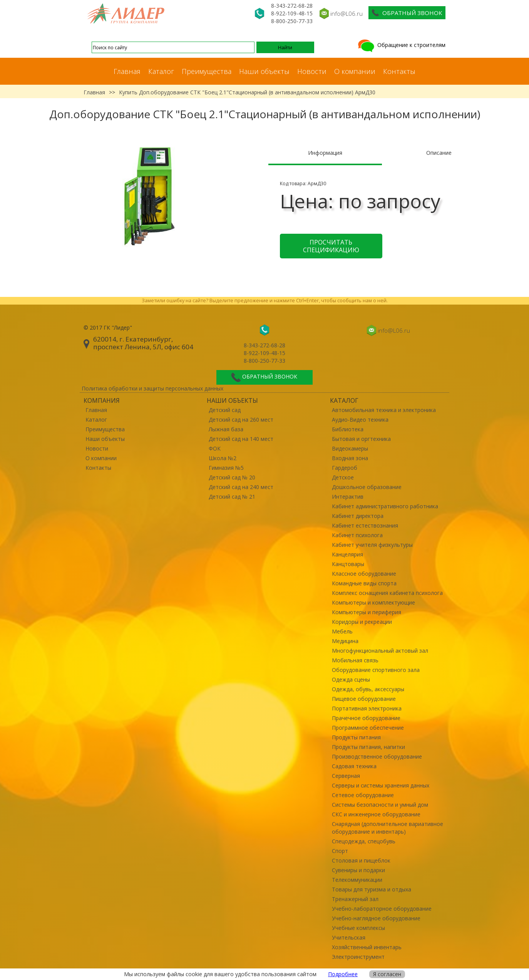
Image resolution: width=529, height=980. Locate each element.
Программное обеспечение (368, 728)
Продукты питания (356, 737)
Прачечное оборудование (366, 718)
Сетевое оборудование (363, 795)
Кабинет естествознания (365, 525)
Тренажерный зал (355, 899)
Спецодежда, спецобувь (364, 841)
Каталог (161, 71)
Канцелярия (347, 554)
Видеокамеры (350, 448)
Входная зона (350, 458)
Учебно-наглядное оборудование (376, 918)
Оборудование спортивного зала (376, 670)
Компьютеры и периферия (367, 612)
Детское (343, 477)
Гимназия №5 (226, 468)
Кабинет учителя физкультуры (372, 545)
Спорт (340, 851)
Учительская (349, 937)
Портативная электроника (367, 708)
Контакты (399, 71)
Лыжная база (226, 429)
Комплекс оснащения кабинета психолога (387, 593)
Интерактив (348, 497)
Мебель (342, 631)
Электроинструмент (358, 957)
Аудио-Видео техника (360, 420)
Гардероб (345, 468)
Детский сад (225, 410)
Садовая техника (354, 766)
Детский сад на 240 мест (241, 487)
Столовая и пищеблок (361, 860)
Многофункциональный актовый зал (380, 651)
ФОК (215, 448)
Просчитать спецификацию (331, 246)
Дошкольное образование (367, 487)
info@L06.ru (347, 13)
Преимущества (207, 71)
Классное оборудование (364, 574)
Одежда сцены (351, 679)
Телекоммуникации (357, 880)
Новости (312, 71)
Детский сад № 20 (232, 477)
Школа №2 (223, 458)
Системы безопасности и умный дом (380, 805)
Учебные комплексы (358, 928)
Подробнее (343, 974)
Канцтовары (348, 564)
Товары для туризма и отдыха (372, 889)
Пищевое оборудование (364, 699)
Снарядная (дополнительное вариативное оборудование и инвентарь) (388, 828)
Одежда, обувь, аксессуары (368, 689)
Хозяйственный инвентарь (367, 947)
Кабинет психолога (357, 535)
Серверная (346, 776)
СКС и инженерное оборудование (376, 814)
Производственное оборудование (377, 756)
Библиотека (348, 429)
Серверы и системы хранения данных (381, 785)
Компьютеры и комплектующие (373, 602)
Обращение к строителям (401, 45)
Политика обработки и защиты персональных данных (152, 388)
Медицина (345, 641)
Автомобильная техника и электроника (384, 410)
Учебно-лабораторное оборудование (382, 909)
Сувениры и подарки (358, 870)
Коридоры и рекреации (362, 622)
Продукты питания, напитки (368, 747)
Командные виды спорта (364, 583)
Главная (127, 71)
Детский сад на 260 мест (241, 420)
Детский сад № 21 (232, 497)
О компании (355, 71)
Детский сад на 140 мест (241, 439)
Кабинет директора (358, 516)
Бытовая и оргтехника (361, 439)
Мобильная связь (355, 660)
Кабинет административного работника (385, 506)
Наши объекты (264, 71)
